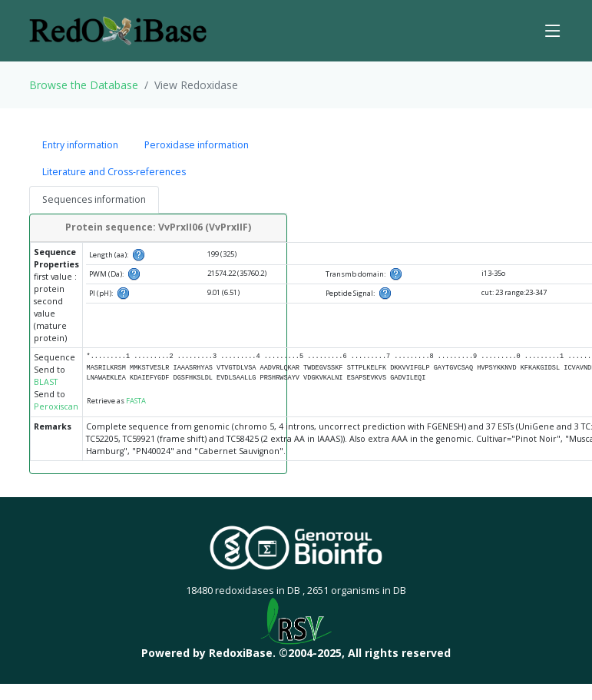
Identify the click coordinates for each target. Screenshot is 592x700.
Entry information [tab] (80, 145)
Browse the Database (84, 85)
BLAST (46, 382)
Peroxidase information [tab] (197, 145)
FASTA (136, 401)
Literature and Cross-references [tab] (114, 172)
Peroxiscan (56, 406)
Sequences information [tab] (94, 199)
